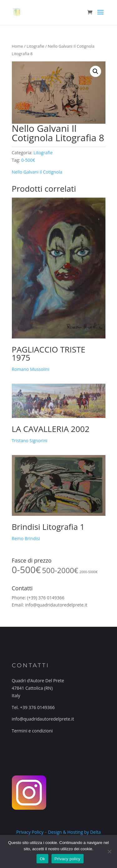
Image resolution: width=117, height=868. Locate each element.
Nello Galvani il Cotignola (37, 172)
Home (17, 46)
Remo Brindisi (26, 538)
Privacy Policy (30, 832)
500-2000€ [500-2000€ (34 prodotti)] (60, 570)
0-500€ (28, 160)
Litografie (35, 46)
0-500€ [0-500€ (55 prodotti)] (26, 570)
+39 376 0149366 (37, 707)
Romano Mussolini (31, 369)
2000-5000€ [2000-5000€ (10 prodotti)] (89, 572)
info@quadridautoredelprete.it (56, 605)
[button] (95, 71)
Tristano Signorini (30, 441)
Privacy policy (68, 859)
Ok (42, 859)
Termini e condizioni (32, 731)
